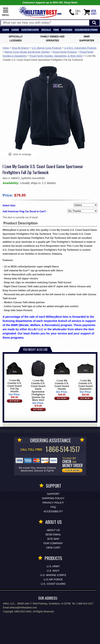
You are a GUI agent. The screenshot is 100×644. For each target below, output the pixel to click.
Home (6, 48)
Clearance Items (86, 30)
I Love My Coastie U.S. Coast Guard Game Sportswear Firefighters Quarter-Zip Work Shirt (38, 381)
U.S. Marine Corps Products (47, 48)
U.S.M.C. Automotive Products (80, 48)
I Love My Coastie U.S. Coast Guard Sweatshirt (85, 375)
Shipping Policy (53, 498)
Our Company (53, 543)
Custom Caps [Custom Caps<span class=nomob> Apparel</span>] (30, 30)
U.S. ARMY (53, 566)
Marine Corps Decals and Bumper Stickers (27, 52)
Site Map (53, 539)
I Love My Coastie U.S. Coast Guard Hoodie (62, 375)
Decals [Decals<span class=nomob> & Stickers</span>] (46, 30)
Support (53, 494)
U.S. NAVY (53, 571)
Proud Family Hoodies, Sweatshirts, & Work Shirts (56, 56)
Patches (67, 30)
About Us (53, 530)
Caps (6, 30)
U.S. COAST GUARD (53, 584)
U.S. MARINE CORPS (53, 575)
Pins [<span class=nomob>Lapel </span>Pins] (56, 30)
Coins (15, 30)
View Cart (53, 548)
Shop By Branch (20, 48)
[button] (5, 12)
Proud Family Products (65, 52)
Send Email (53, 534)
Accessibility (53, 511)
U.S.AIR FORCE (53, 579)
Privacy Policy (53, 503)
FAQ (53, 507)
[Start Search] (94, 23)
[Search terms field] (45, 23)
